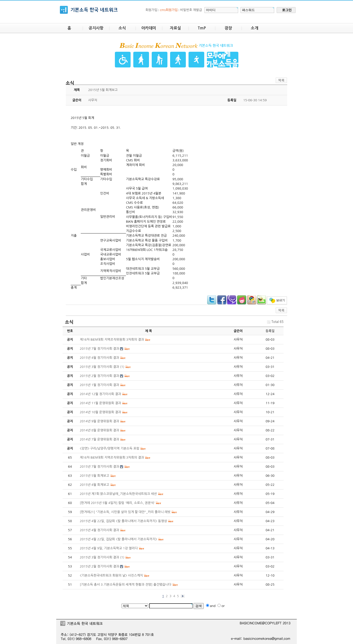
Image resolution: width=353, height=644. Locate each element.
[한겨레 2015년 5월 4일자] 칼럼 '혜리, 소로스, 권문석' (117, 503)
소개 (255, 28)
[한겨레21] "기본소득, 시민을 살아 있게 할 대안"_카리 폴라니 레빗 (125, 512)
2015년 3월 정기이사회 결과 (99, 557)
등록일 (270, 331)
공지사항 (96, 28)
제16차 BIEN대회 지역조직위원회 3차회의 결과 (112, 457)
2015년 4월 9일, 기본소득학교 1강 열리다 (109, 548)
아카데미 (149, 28)
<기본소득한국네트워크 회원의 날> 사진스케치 (111, 575)
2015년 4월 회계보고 (95, 485)
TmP (202, 28)
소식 (122, 28)
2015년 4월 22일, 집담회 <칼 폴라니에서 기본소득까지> (118, 539)
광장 (228, 28)
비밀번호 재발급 (191, 10)
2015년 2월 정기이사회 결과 (99, 566)
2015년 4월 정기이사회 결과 (99, 530)
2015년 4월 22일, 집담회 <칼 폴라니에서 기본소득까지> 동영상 (123, 521)
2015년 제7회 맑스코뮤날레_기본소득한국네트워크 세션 (118, 494)
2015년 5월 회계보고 (95, 476)
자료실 (175, 28)
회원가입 (151, 10)
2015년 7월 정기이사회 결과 (99, 467)
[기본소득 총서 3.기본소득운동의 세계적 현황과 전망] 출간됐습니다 (126, 585)
